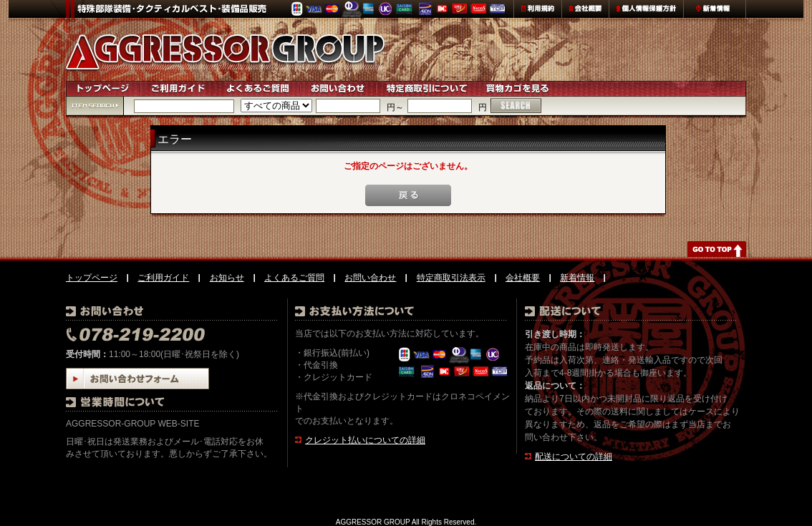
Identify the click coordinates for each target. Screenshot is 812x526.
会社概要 (523, 278)
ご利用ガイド (163, 278)
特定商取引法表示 (451, 278)
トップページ (92, 278)
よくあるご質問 (294, 278)
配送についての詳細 (574, 457)
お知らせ (227, 278)
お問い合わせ (370, 278)
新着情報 (577, 278)
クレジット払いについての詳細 (365, 440)
